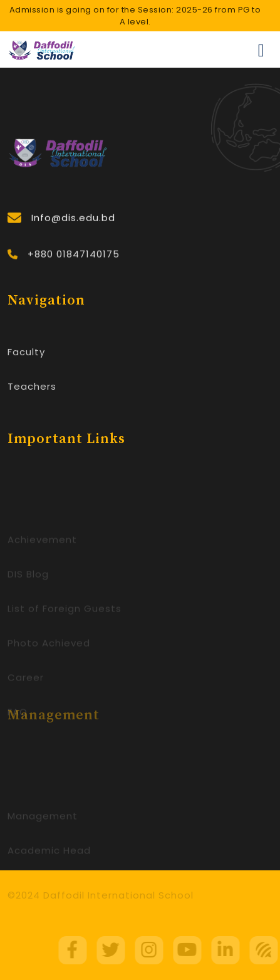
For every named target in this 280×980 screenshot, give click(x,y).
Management (43, 824)
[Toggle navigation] (261, 50)
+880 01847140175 (74, 258)
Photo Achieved (49, 651)
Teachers (32, 388)
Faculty (26, 353)
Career (26, 685)
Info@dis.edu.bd (73, 220)
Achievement (42, 547)
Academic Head (49, 858)
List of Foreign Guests (65, 616)
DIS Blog (28, 582)
